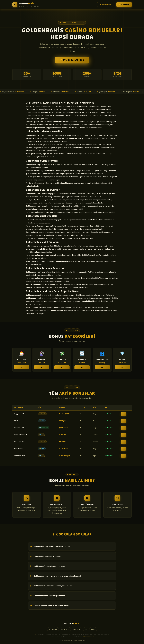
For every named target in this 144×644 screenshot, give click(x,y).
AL (22, 368)
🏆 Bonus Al (124, 4)
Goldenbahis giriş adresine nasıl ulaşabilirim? (52, 546)
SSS (86, 629)
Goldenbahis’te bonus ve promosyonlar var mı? (53, 586)
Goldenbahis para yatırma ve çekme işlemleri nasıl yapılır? (57, 576)
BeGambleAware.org (89, 637)
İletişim (93, 629)
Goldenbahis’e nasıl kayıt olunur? (48, 556)
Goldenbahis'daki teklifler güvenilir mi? (50, 596)
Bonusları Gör (106, 4)
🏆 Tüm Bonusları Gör (72, 60)
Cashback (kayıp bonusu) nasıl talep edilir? (51, 605)
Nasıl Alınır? (77, 629)
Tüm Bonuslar (53, 629)
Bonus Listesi (65, 629)
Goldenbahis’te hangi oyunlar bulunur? (50, 566)
